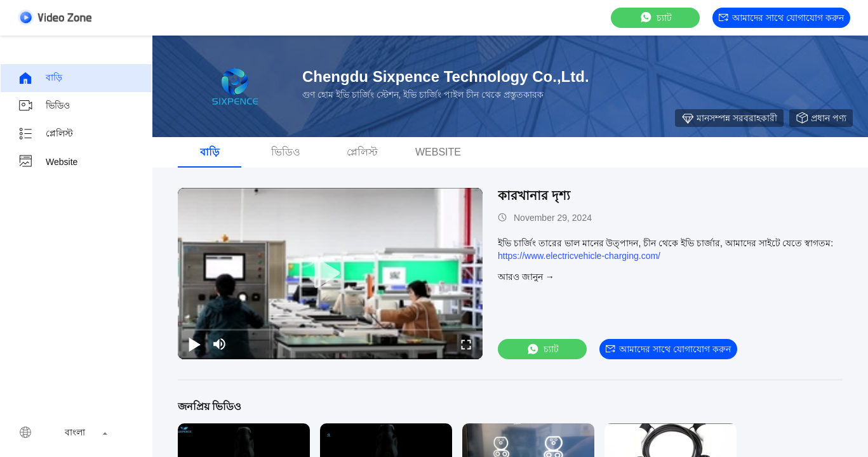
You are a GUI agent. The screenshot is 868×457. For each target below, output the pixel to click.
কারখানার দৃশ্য (534, 195)
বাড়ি (40, 78)
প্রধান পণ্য (821, 118)
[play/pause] (194, 344)
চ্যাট (655, 17)
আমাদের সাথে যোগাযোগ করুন (781, 18)
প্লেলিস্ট (45, 134)
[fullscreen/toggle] (466, 344)
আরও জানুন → (526, 277)
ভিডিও (44, 106)
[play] (330, 274)
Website (48, 162)
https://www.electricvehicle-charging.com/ (579, 256)
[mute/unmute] (220, 344)
